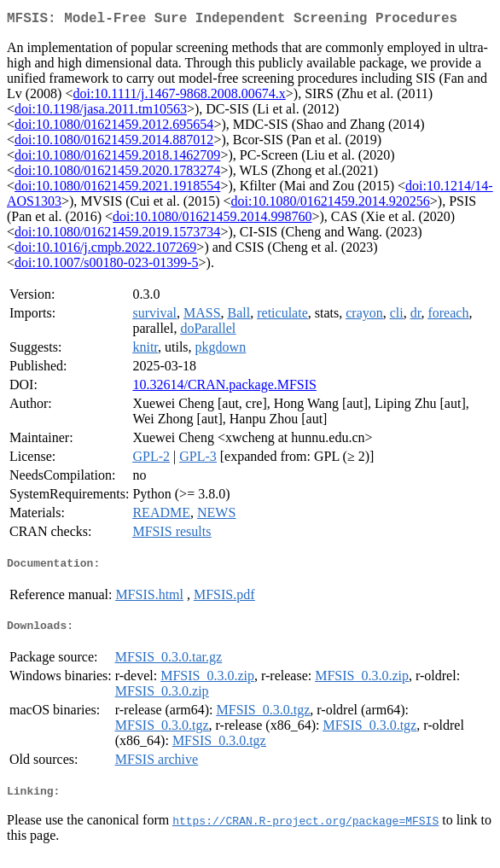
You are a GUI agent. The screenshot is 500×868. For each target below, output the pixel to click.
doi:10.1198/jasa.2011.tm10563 (101, 112)
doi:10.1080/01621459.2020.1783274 (117, 174)
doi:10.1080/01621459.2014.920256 (331, 204)
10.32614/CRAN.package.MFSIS (224, 388)
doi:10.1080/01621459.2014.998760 (212, 220)
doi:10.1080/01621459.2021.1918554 (117, 189)
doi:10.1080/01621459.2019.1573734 (117, 235)
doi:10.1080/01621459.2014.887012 (114, 143)
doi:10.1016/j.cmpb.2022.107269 (105, 250)
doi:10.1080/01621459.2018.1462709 (117, 158)
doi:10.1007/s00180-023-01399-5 (107, 266)
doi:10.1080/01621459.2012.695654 (114, 128)
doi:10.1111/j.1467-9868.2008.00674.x (179, 97)
